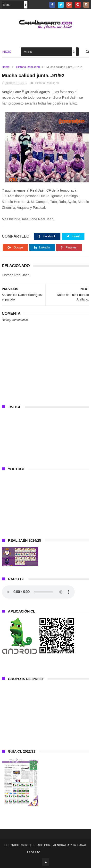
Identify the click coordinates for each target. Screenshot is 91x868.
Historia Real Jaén (28, 67)
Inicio (7, 52)
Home (6, 67)
